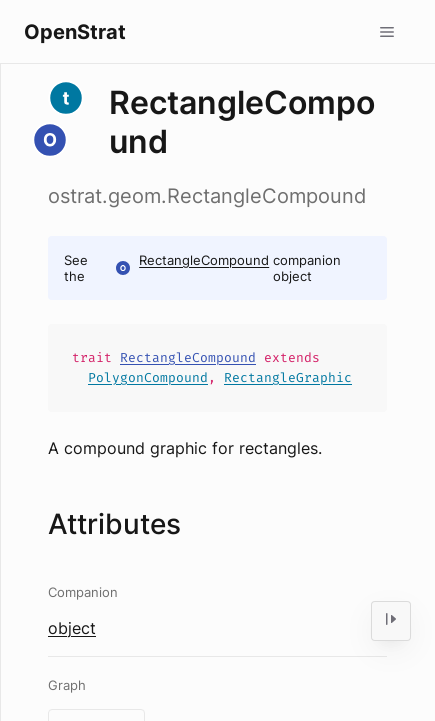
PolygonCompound (148, 377)
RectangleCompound (204, 260)
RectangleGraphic (288, 377)
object (72, 628)
